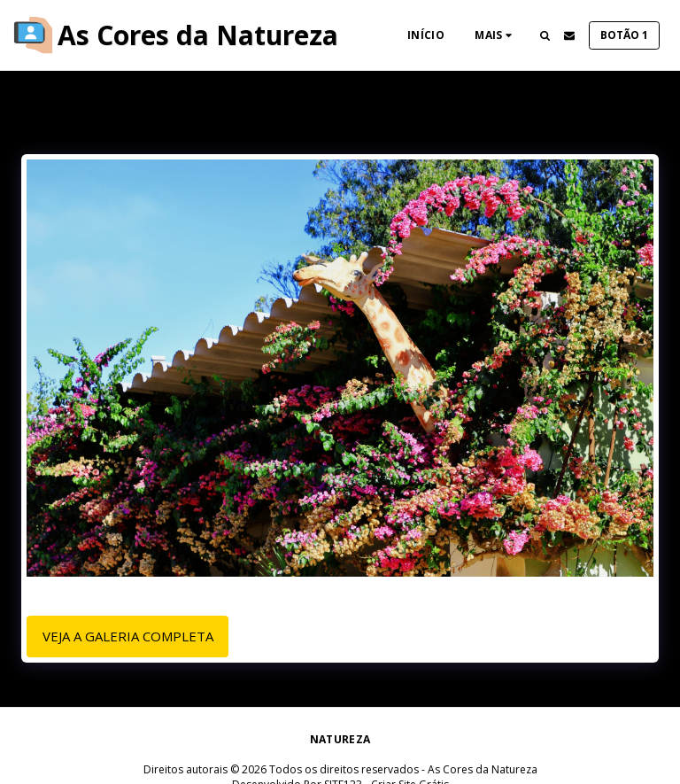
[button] (545, 35)
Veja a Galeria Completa (128, 636)
